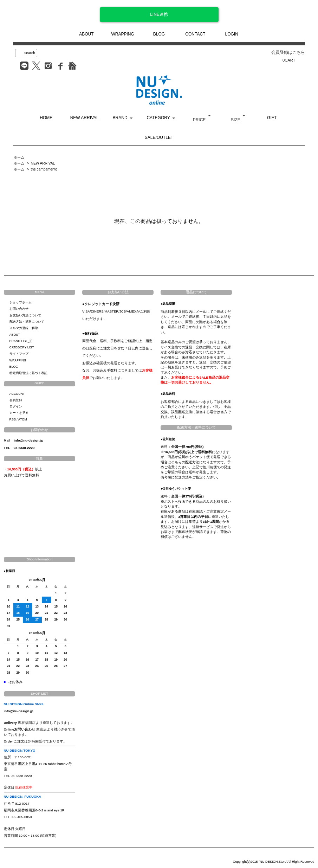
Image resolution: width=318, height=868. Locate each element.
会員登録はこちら (288, 52)
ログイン (16, 406)
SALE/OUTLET (159, 137)
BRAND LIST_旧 (21, 341)
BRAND (120, 118)
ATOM (23, 419)
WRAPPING (122, 34)
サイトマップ (19, 354)
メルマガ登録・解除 (24, 328)
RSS (13, 419)
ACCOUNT (17, 394)
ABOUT (86, 34)
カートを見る (19, 413)
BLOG (159, 34)
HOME (46, 118)
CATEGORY (158, 118)
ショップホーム (21, 302)
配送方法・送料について (27, 322)
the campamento (44, 169)
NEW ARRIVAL (85, 118)
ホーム (19, 157)
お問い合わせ (19, 309)
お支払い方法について (25, 315)
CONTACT (195, 34)
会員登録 (16, 400)
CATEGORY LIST (22, 347)
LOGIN (232, 34)
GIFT (272, 118)
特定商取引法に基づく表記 (28, 373)
